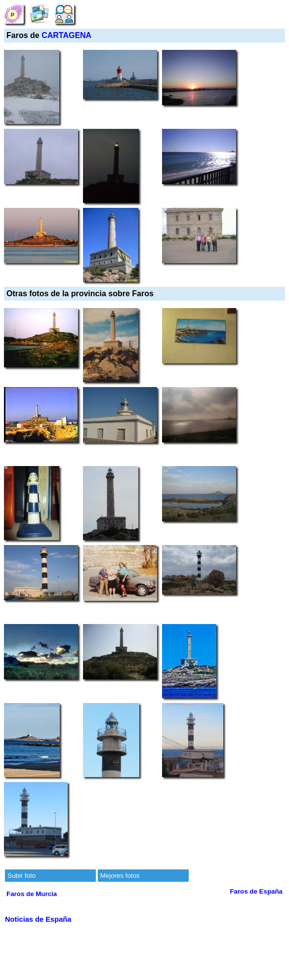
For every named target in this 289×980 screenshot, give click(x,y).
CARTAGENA (66, 35)
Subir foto (21, 876)
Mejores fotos (120, 876)
